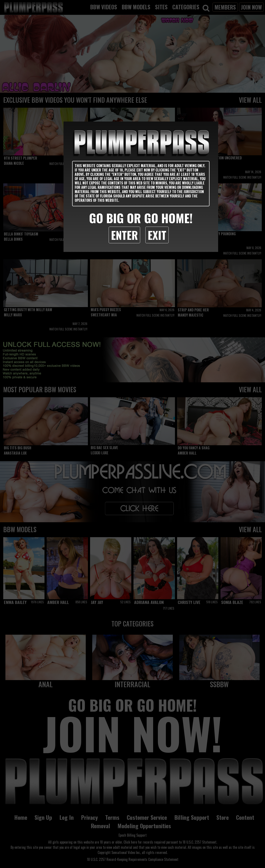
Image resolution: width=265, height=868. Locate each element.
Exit (157, 235)
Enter (124, 235)
